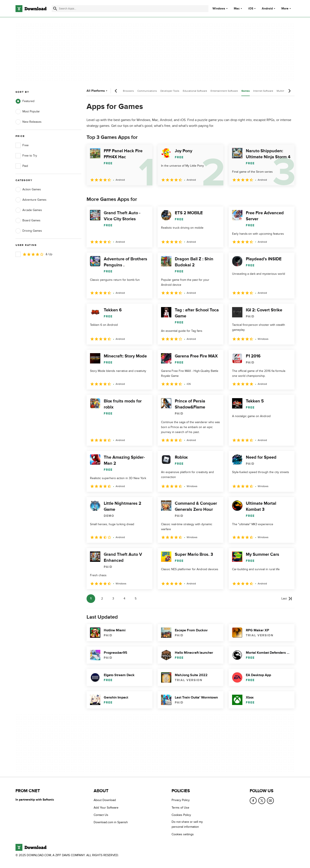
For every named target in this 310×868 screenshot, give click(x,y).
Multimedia (283, 91)
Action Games (28, 189)
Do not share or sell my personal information (187, 824)
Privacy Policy (181, 800)
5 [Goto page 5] (136, 599)
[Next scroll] (289, 91)
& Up (34, 254)
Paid (22, 166)
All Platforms (97, 91)
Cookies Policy (181, 815)
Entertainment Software (224, 91)
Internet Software (263, 91)
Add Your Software (106, 808)
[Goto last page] (287, 599)
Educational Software (195, 91)
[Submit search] (55, 9)
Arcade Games (29, 210)
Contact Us (101, 815)
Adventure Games (31, 200)
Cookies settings (183, 834)
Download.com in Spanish (111, 822)
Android (267, 9)
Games (246, 91)
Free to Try (26, 156)
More (287, 9)
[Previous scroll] (116, 91)
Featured (25, 101)
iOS (251, 9)
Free (22, 145)
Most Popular (28, 112)
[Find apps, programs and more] (130, 9)
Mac (237, 9)
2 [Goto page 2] (102, 599)
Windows (219, 9)
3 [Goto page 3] (113, 599)
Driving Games (29, 231)
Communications (147, 91)
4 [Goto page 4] (124, 599)
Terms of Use (180, 808)
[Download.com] (31, 9)
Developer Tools (170, 91)
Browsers (128, 91)
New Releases (29, 122)
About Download (105, 800)
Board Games (28, 220)
